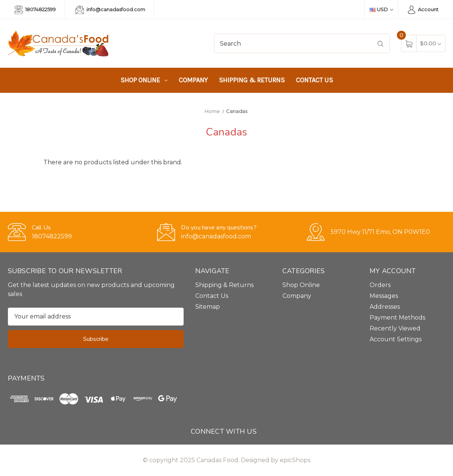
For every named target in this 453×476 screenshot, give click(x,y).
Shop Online (144, 80)
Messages (384, 296)
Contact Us (314, 80)
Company (193, 80)
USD (381, 9)
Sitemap (208, 307)
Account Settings (396, 339)
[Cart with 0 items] (431, 43)
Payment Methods (397, 318)
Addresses (385, 307)
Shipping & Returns (252, 80)
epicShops (295, 460)
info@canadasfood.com (110, 10)
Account (423, 10)
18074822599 (35, 10)
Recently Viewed (395, 328)
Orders (380, 285)
